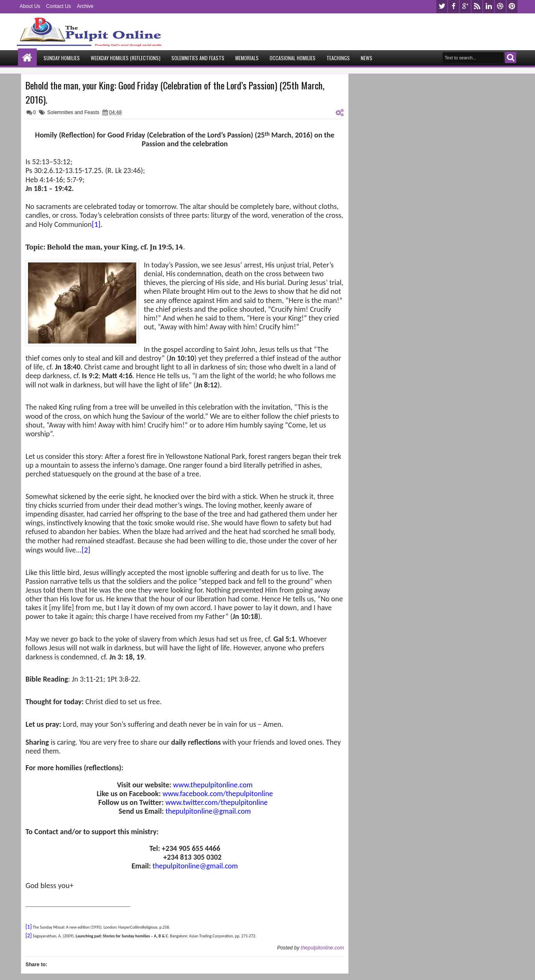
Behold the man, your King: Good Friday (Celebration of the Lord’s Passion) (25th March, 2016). (175, 92)
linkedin (489, 6)
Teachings (338, 58)
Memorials (247, 58)
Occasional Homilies (293, 58)
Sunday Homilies (62, 58)
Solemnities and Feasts (198, 58)
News (367, 58)
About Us (30, 6)
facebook (453, 6)
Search (511, 57)
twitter (442, 6)
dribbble (500, 6)
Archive (85, 6)
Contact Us (58, 6)
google (465, 6)
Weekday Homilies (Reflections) (126, 58)
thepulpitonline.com (322, 948)
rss (477, 6)
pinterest (512, 6)
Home (27, 58)
